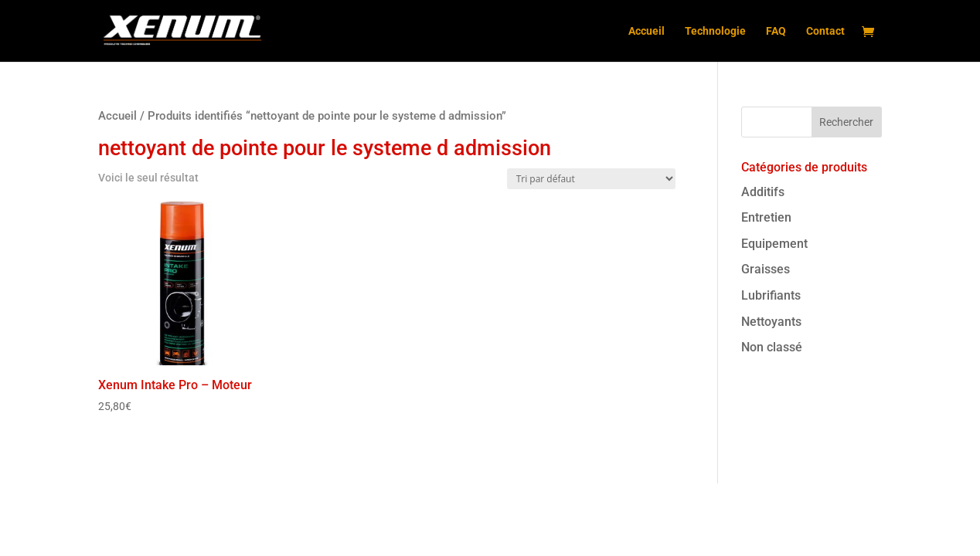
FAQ (776, 31)
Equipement (774, 244)
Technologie (715, 31)
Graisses (766, 269)
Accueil (647, 31)
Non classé (772, 347)
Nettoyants (771, 322)
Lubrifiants (771, 295)
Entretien (766, 217)
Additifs (763, 192)
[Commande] (591, 179)
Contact (825, 31)
